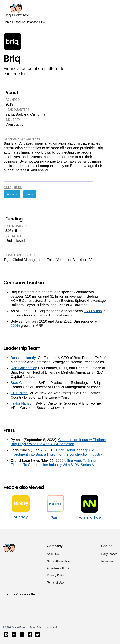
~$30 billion (93, 311)
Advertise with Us (58, 568)
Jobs (30, 194)
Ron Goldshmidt (23, 368)
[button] (112, 10)
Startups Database (26, 22)
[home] (16, 10)
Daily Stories (109, 554)
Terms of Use (55, 583)
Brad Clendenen (24, 383)
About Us (53, 554)
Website (12, 194)
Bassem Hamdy (23, 358)
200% (15, 326)
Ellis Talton (19, 393)
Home (7, 22)
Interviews (108, 561)
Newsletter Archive (59, 561)
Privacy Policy (56, 575)
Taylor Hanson (22, 403)
